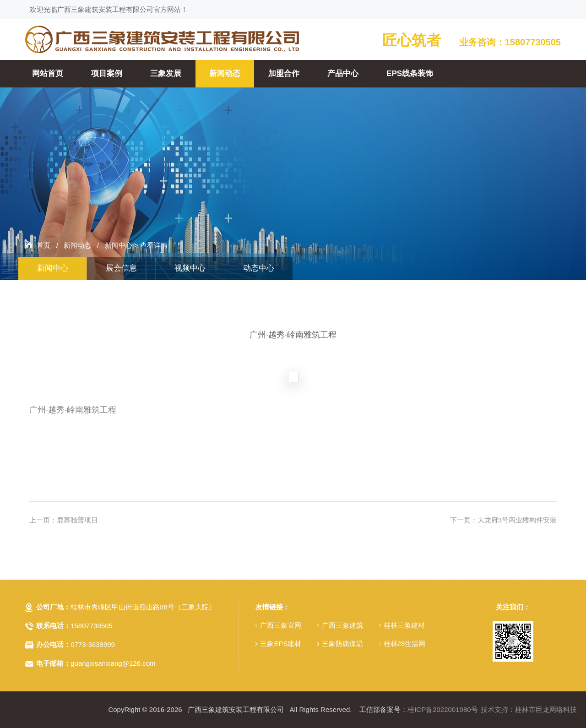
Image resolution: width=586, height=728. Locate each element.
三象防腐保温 (342, 644)
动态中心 (259, 268)
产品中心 (343, 73)
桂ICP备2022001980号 (442, 709)
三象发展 (166, 73)
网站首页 (48, 73)
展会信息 (121, 268)
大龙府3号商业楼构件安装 (517, 520)
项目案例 (107, 73)
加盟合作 (284, 73)
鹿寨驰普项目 (77, 520)
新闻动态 (225, 73)
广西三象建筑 (342, 625)
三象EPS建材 (281, 644)
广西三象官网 (281, 625)
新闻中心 (119, 245)
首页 (43, 245)
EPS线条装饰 (410, 73)
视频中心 (190, 268)
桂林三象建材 (404, 625)
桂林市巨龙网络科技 (546, 709)
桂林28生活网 (405, 644)
